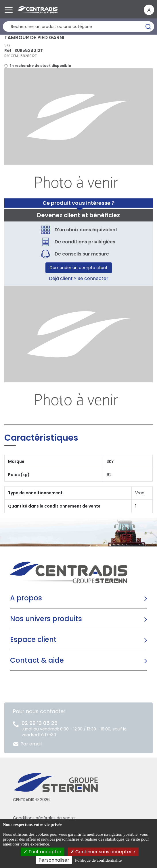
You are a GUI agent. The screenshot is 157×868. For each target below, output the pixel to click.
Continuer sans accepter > (103, 852)
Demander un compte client (79, 268)
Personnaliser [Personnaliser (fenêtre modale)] (54, 860)
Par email (31, 744)
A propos (26, 598)
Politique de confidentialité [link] (98, 860)
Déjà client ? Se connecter (79, 278)
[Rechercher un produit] (78, 27)
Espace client (33, 639)
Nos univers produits (46, 619)
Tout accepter (43, 852)
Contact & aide (37, 660)
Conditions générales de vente (44, 818)
